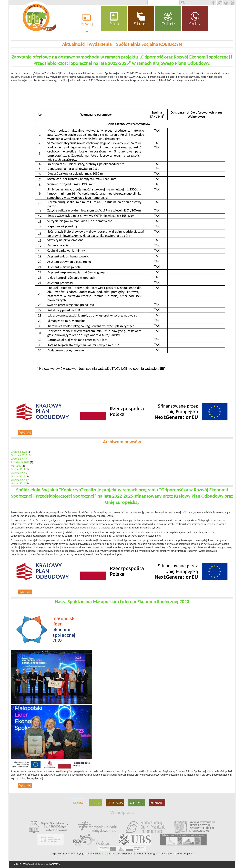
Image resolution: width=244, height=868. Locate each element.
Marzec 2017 (18, 469)
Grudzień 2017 (19, 459)
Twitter (229, 2)
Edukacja (141, 24)
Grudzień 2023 (19, 455)
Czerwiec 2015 (19, 473)
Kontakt (195, 24)
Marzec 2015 (18, 476)
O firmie (168, 24)
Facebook (217, 2)
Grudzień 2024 (19, 452)
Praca (114, 24)
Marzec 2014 (18, 483)
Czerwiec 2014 (19, 480)
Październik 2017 (20, 462)
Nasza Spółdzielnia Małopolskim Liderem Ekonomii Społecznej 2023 (122, 601)
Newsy (87, 24)
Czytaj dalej (25, 433)
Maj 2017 (16, 466)
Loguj (232, 3)
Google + (223, 2)
